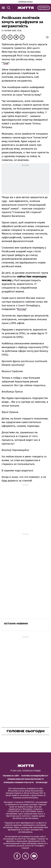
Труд (5, 63)
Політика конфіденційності (35, 776)
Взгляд (21, 309)
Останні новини (16, 624)
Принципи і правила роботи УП (19, 782)
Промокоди (42, 782)
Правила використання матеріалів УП (26, 779)
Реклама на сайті (11, 776)
